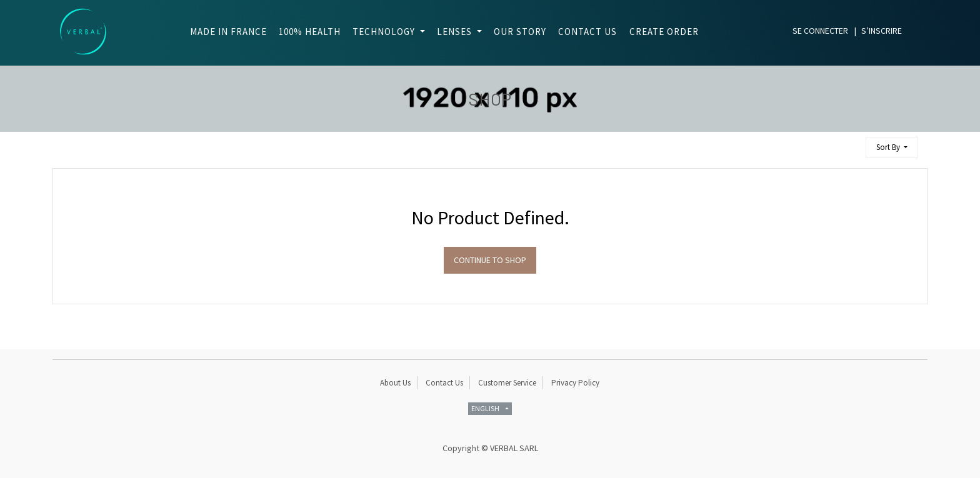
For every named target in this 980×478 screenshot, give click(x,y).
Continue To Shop (490, 260)
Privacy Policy (575, 383)
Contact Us (444, 383)
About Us (395, 383)
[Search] (851, 142)
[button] (892, 148)
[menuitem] (225, 32)
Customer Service (507, 383)
